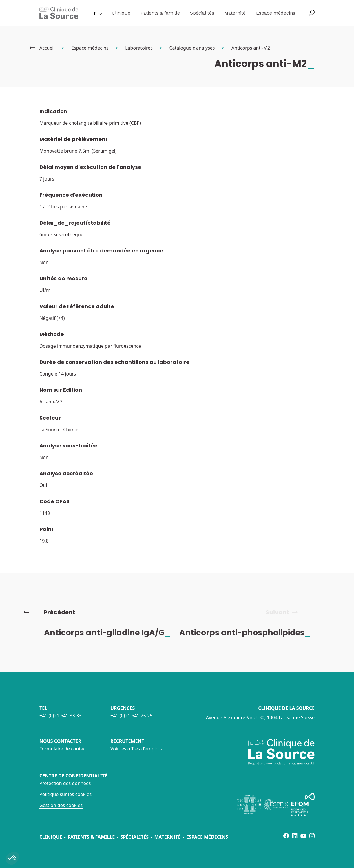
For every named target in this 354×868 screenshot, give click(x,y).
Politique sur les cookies (65, 794)
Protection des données (65, 783)
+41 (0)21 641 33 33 (60, 716)
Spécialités (202, 13)
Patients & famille (160, 13)
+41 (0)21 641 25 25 (131, 716)
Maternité (235, 13)
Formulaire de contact (63, 749)
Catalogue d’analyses (192, 48)
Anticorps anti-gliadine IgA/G (112, 632)
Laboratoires (139, 48)
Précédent (49, 612)
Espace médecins (276, 13)
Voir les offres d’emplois (136, 749)
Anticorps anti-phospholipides (250, 632)
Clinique (121, 13)
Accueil (47, 48)
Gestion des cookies (61, 805)
